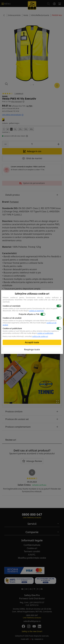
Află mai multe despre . (28, 311)
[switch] (59, 306)
